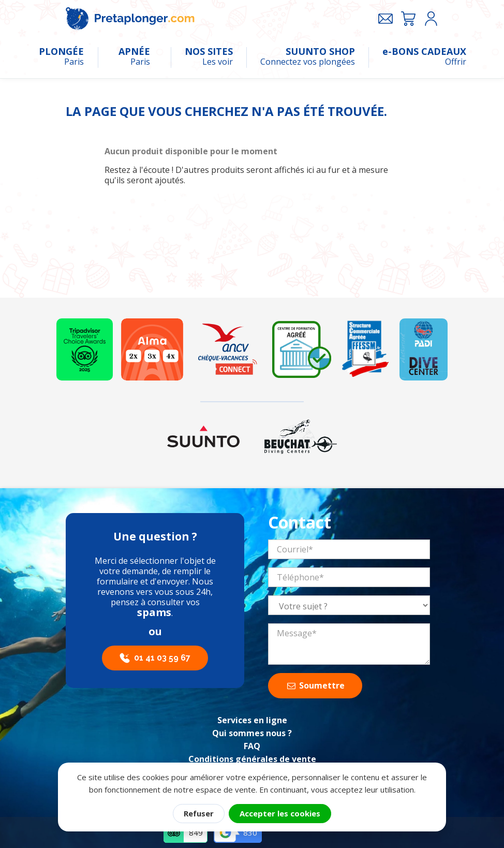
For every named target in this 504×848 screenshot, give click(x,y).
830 (250, 832)
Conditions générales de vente (252, 759)
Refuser (199, 813)
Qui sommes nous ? (252, 733)
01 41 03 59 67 (162, 658)
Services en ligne (252, 720)
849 (196, 832)
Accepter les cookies (280, 813)
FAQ (252, 746)
